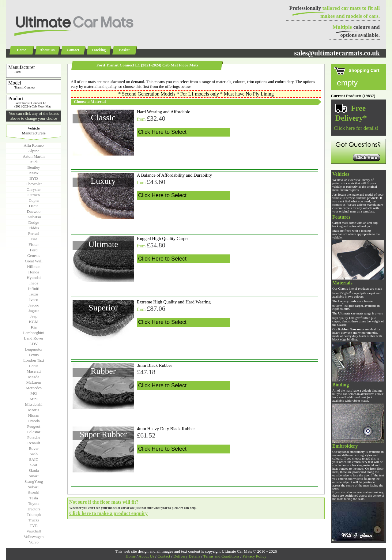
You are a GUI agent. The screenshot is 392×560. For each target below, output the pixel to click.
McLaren (34, 382)
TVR (34, 526)
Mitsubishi (34, 404)
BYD (34, 178)
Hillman (34, 267)
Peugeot (34, 426)
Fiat (34, 239)
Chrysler (34, 189)
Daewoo (34, 211)
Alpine (34, 151)
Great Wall (34, 261)
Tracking (99, 50)
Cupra (34, 200)
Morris (34, 410)
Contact (73, 50)
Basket (124, 50)
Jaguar (34, 311)
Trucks (34, 520)
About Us (47, 50)
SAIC (34, 459)
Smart (34, 476)
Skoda (34, 470)
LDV (34, 344)
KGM (34, 322)
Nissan (34, 415)
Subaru (34, 487)
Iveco (34, 300)
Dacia (34, 206)
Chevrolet (34, 184)
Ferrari (34, 233)
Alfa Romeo (34, 145)
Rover (34, 448)
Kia (34, 327)
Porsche (34, 437)
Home (22, 50)
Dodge (34, 222)
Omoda (34, 421)
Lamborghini (34, 333)
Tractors (34, 509)
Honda (34, 272)
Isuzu (34, 294)
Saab (34, 454)
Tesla (34, 498)
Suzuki (34, 492)
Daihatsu (34, 217)
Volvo (34, 542)
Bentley (34, 167)
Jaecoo (34, 305)
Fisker (34, 244)
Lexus (34, 355)
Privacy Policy (254, 556)
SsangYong (34, 481)
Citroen (34, 195)
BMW (34, 173)
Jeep (34, 316)
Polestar (34, 432)
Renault (34, 443)
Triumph (34, 515)
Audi (34, 162)
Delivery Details (187, 556)
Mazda (34, 377)
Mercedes (34, 388)
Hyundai (34, 278)
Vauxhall (34, 531)
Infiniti (34, 289)
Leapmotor (34, 349)
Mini (34, 399)
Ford (34, 250)
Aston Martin (34, 156)
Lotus (34, 366)
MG (34, 393)
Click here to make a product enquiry (108, 513)
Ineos (34, 283)
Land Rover (34, 338)
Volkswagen (34, 537)
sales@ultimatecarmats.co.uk (337, 53)
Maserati (34, 371)
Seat (34, 465)
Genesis (34, 256)
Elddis (34, 228)
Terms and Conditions (221, 556)
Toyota (34, 504)
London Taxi (34, 360)
